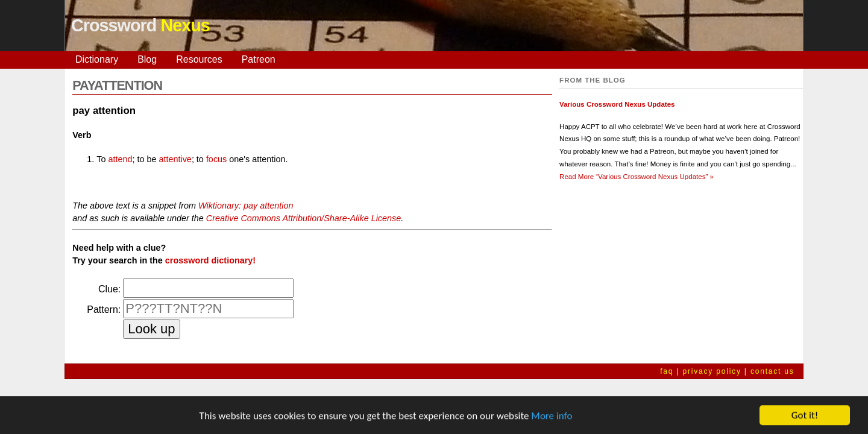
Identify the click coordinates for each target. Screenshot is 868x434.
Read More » (637, 177)
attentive (175, 159)
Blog (147, 59)
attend (120, 159)
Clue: (109, 289)
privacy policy (712, 371)
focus (216, 159)
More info (552, 417)
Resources (199, 59)
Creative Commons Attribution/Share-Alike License (303, 218)
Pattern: (104, 310)
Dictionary (97, 59)
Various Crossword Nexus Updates (617, 104)
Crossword (140, 25)
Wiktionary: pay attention (246, 206)
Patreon (259, 59)
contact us (772, 371)
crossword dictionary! (210, 260)
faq (667, 371)
